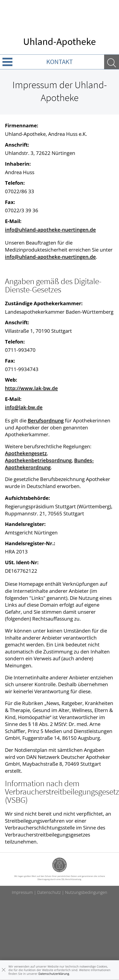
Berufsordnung (46, 420)
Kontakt (59, 62)
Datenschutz (49, 892)
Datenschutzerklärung (54, 974)
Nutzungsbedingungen (86, 892)
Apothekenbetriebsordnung (38, 460)
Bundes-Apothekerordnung (49, 464)
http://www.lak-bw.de (31, 388)
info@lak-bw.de (24, 407)
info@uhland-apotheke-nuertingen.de (50, 230)
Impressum (22, 892)
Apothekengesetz (26, 453)
